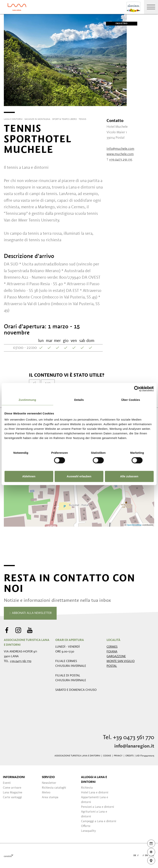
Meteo (46, 793)
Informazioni (14, 777)
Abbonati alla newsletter (30, 613)
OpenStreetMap (134, 525)
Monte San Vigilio (121, 661)
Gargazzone (116, 656)
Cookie (107, 756)
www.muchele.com (120, 154)
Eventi (7, 783)
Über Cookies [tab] (131, 400)
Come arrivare (12, 788)
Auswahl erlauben (79, 476)
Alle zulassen (129, 476)
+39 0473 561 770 (21, 661)
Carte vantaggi (12, 797)
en (146, 856)
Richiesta (87, 788)
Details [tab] (79, 400)
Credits (129, 756)
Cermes (112, 647)
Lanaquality (89, 831)
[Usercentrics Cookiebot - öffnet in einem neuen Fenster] (137, 389)
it (141, 856)
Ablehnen (29, 476)
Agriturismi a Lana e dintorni (94, 814)
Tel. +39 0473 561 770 (129, 738)
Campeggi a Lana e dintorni (99, 821)
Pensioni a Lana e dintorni (98, 807)
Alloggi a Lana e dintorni (94, 780)
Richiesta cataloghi (54, 788)
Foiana (112, 652)
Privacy (118, 756)
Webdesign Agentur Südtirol (9, 856)
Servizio (48, 777)
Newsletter (49, 783)
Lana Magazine (13, 793)
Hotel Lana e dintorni (95, 793)
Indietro (117, 24)
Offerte (86, 826)
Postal (112, 666)
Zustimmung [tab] (27, 400)
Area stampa (50, 797)
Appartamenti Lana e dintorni (95, 800)
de (135, 856)
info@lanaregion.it (134, 746)
